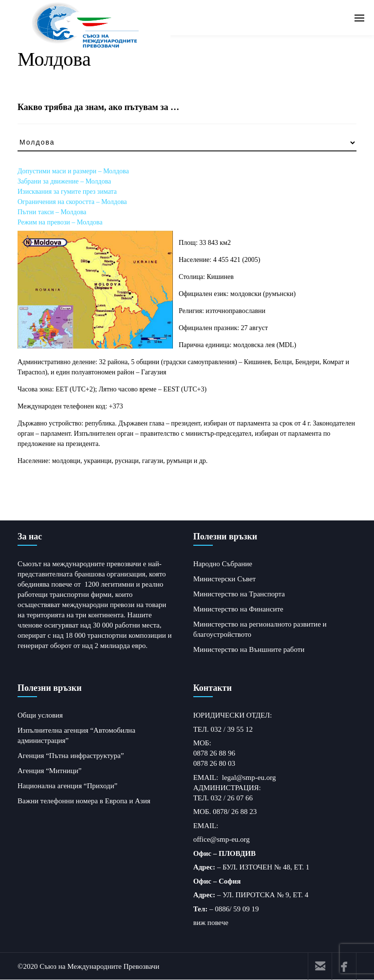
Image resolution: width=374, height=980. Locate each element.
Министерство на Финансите (238, 609)
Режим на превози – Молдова (60, 222)
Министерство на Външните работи (249, 649)
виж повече (211, 923)
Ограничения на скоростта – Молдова (72, 202)
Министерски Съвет (224, 579)
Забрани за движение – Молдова (64, 181)
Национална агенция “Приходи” (67, 786)
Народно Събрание (223, 564)
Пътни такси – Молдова (52, 212)
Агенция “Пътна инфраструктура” (71, 756)
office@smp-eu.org (222, 839)
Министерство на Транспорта (239, 594)
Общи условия (40, 715)
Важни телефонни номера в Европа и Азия (84, 801)
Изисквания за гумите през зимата (67, 192)
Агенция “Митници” (50, 771)
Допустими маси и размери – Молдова (73, 171)
